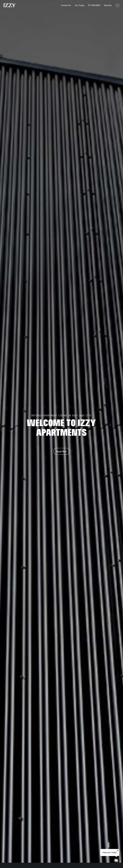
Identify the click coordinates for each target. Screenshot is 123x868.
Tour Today (80, 5)
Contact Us (66, 5)
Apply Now (61, 451)
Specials (108, 5)
